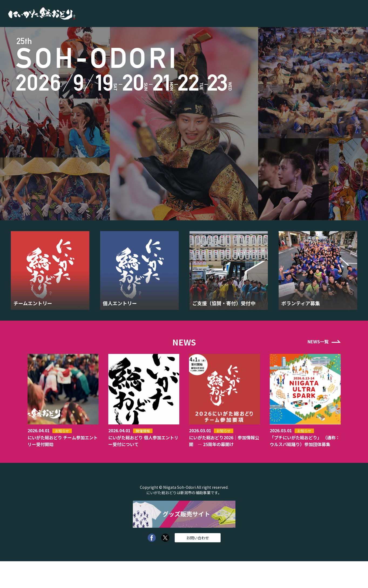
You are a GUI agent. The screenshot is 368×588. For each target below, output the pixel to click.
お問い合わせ (198, 538)
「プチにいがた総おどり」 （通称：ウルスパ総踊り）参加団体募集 (305, 441)
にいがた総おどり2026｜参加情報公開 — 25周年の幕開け (224, 441)
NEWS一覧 (318, 341)
